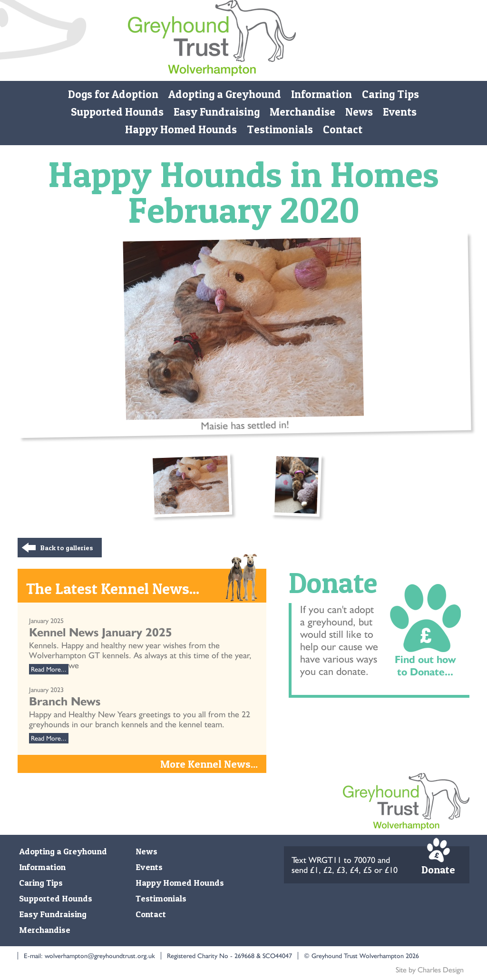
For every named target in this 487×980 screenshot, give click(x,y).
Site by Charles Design (430, 970)
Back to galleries (67, 548)
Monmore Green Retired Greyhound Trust (212, 40)
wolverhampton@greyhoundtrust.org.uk (100, 956)
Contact (343, 129)
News (359, 112)
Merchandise (302, 112)
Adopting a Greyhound (225, 94)
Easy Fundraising (217, 112)
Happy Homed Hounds (181, 129)
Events (400, 112)
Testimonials (280, 129)
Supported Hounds (117, 112)
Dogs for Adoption (113, 94)
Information (321, 94)
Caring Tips (390, 94)
